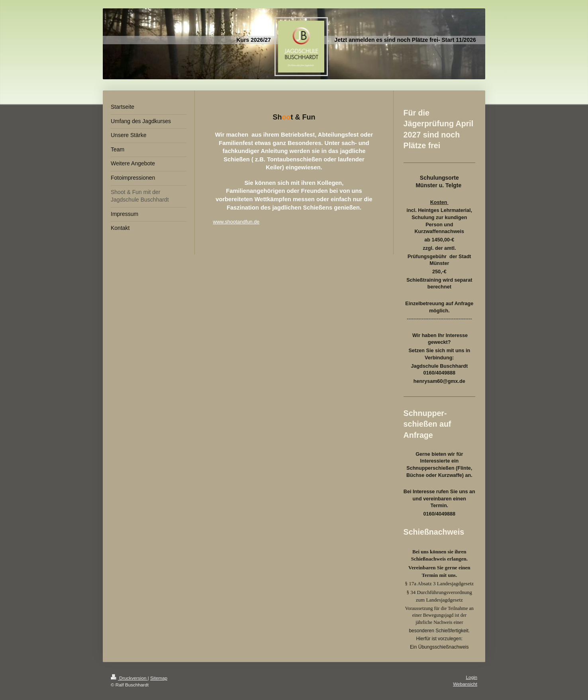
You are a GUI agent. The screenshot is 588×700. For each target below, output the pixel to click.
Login (471, 677)
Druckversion (129, 678)
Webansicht (465, 684)
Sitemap (159, 678)
